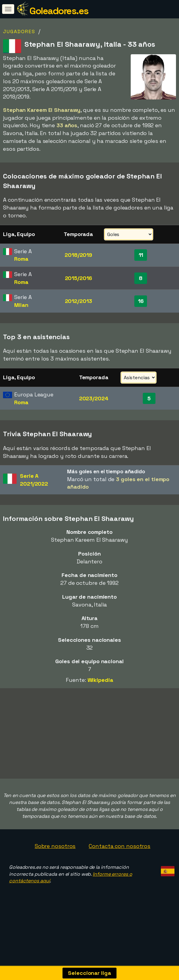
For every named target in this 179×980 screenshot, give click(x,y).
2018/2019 (78, 255)
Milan (21, 305)
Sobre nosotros (55, 846)
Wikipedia (100, 680)
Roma (21, 259)
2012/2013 (78, 301)
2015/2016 (78, 278)
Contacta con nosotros (120, 846)
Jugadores (19, 32)
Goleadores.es (59, 11)
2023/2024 (94, 398)
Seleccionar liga (89, 973)
